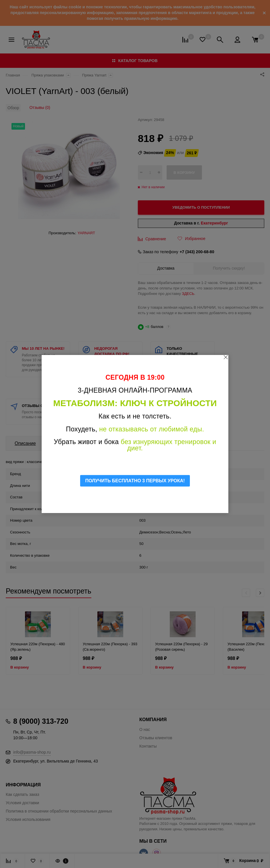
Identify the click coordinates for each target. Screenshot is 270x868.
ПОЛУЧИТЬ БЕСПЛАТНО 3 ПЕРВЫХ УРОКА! (135, 481)
